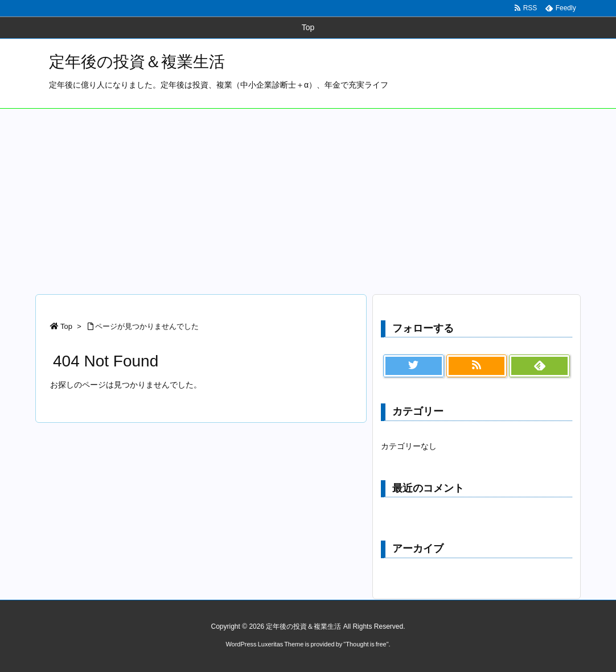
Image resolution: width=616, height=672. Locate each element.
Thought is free (366, 644)
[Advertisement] (308, 194)
